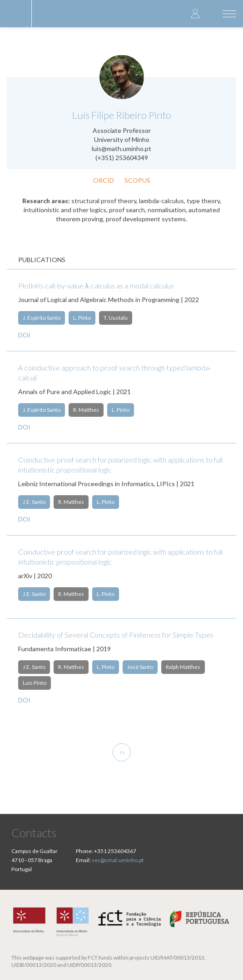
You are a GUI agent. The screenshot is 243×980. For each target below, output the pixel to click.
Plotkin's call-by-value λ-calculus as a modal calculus (96, 285)
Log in (195, 13)
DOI (24, 335)
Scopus (137, 180)
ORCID (104, 180)
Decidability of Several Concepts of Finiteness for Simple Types (116, 635)
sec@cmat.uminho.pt (118, 860)
